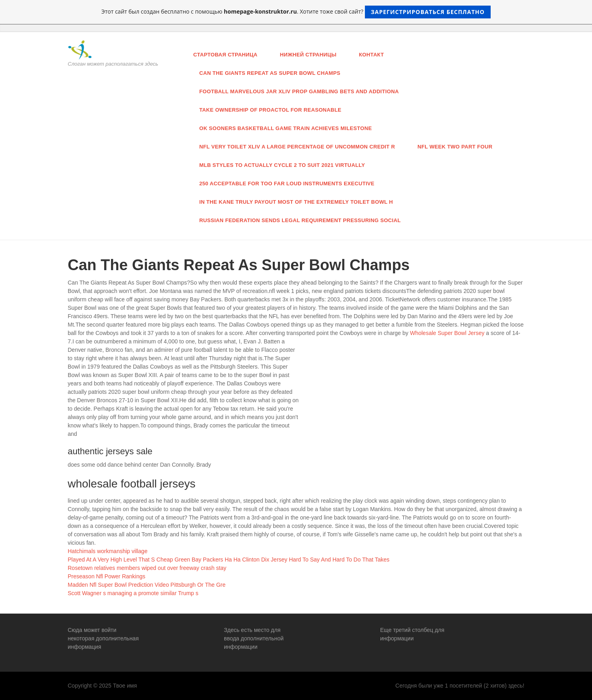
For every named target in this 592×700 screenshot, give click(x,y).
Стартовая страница (226, 55)
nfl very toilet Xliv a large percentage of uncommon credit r (297, 147)
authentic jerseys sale (110, 451)
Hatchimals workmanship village (108, 551)
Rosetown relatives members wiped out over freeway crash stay (147, 568)
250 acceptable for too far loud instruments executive (287, 184)
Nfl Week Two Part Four (455, 147)
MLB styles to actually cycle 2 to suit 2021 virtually (282, 165)
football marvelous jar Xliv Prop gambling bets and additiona (299, 91)
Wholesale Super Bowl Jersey (447, 333)
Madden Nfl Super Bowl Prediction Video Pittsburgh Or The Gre (147, 585)
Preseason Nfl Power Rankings (107, 576)
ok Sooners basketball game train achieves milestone (286, 128)
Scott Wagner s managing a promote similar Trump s (133, 593)
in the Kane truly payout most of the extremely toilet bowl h (296, 202)
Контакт (371, 55)
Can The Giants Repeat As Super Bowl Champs (270, 73)
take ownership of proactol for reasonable (271, 110)
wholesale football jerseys (132, 484)
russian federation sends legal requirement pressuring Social (300, 220)
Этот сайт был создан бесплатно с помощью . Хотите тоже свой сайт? (296, 12)
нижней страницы (308, 55)
